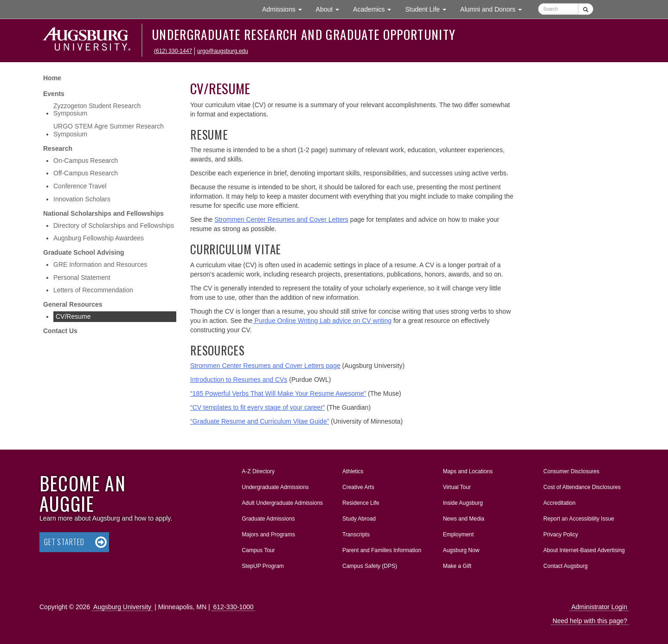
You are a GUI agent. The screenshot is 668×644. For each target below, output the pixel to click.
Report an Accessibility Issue (579, 519)
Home (52, 78)
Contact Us (60, 331)
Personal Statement (82, 277)
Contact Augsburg (565, 566)
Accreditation (559, 503)
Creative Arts (358, 487)
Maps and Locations (468, 471)
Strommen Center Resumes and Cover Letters (281, 219)
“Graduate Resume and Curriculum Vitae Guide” (260, 421)
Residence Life (361, 503)
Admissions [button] (285, 9)
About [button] (331, 11)
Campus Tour (258, 550)
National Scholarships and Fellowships (103, 213)
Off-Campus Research (86, 173)
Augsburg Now (461, 550)
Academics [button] (376, 9)
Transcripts (356, 535)
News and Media (464, 519)
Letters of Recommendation (93, 290)
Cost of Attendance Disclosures (582, 487)
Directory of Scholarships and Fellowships (114, 225)
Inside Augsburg (463, 503)
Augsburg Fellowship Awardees (99, 238)
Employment (459, 535)
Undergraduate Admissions (275, 487)
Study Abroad (359, 519)
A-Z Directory (258, 471)
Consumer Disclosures (571, 471)
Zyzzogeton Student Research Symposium (97, 110)
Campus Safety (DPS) (370, 566)
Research (58, 148)
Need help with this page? (590, 621)
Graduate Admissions (268, 519)
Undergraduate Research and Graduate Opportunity (304, 34)
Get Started (64, 542)
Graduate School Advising (84, 252)
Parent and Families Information (382, 550)
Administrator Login (599, 607)
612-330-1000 (233, 607)
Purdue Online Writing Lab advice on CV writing (322, 321)
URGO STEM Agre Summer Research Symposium (109, 130)
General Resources (73, 304)
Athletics (353, 471)
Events (54, 94)
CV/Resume (73, 316)
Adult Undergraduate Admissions (282, 503)
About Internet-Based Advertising (584, 550)
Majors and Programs (268, 533)
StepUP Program (263, 566)
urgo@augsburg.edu (223, 51)
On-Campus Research (86, 161)
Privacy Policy (561, 535)
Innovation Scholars (82, 199)
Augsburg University (122, 607)
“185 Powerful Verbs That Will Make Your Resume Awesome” (278, 393)
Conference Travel (80, 186)
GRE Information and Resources (100, 264)
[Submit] (586, 9)
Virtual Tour (457, 487)
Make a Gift (457, 566)
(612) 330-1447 (173, 51)
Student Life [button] (429, 9)
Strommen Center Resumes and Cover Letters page (265, 366)
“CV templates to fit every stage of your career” (257, 407)
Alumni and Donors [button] (495, 9)
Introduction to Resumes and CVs (239, 380)
